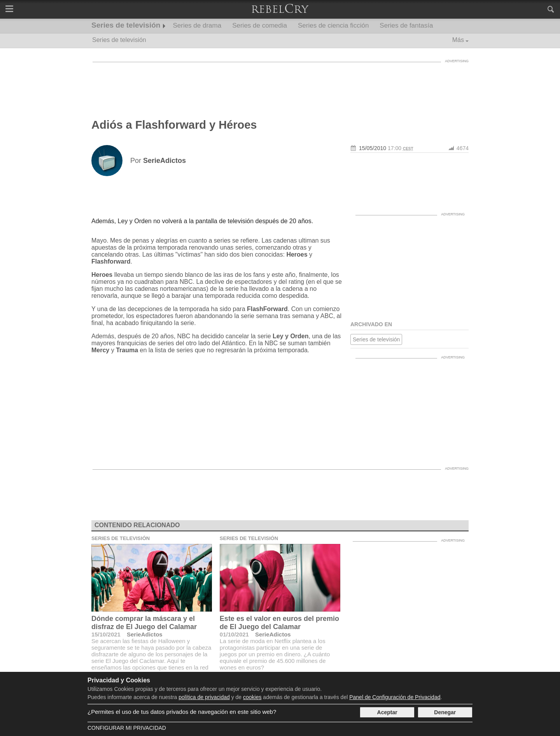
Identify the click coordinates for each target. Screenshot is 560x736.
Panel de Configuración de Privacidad (395, 697)
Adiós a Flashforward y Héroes (174, 125)
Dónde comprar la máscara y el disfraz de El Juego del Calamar (144, 623)
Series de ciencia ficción (333, 25)
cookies (252, 697)
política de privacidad (204, 697)
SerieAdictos (145, 634)
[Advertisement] (280, 84)
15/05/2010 (373, 148)
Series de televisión (126, 25)
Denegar (445, 712)
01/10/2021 (234, 634)
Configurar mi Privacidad (127, 728)
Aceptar (387, 712)
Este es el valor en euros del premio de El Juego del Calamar (279, 623)
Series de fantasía (406, 25)
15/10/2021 (106, 634)
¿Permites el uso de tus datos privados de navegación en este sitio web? (182, 712)
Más (458, 40)
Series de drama (197, 25)
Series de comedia (260, 25)
